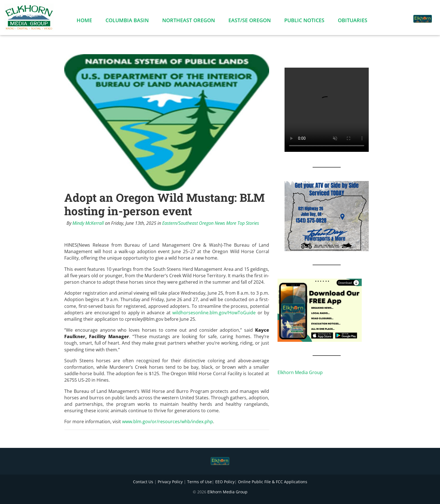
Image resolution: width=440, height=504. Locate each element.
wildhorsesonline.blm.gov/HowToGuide (214, 313)
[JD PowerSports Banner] (327, 216)
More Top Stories (243, 223)
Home (84, 21)
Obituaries (353, 21)
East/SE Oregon (250, 21)
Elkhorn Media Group (300, 372)
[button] (402, 16)
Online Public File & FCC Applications (273, 482)
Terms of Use (200, 482)
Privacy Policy (170, 482)
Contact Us (143, 482)
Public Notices (304, 21)
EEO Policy (225, 482)
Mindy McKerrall (88, 223)
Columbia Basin (127, 21)
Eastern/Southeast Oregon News (194, 223)
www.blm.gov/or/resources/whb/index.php (168, 421)
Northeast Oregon (189, 21)
